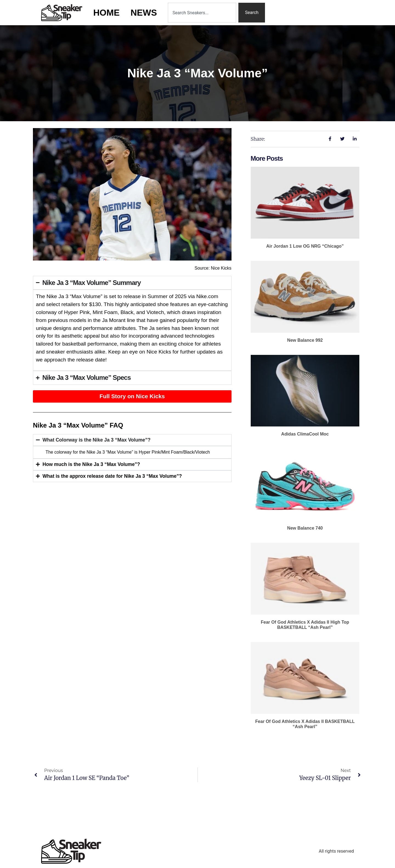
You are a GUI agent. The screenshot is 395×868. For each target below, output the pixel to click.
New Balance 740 (305, 528)
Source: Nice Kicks (213, 268)
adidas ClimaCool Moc (305, 434)
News (144, 13)
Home (106, 13)
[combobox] (202, 13)
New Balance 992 (305, 340)
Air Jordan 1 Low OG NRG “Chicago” (305, 246)
